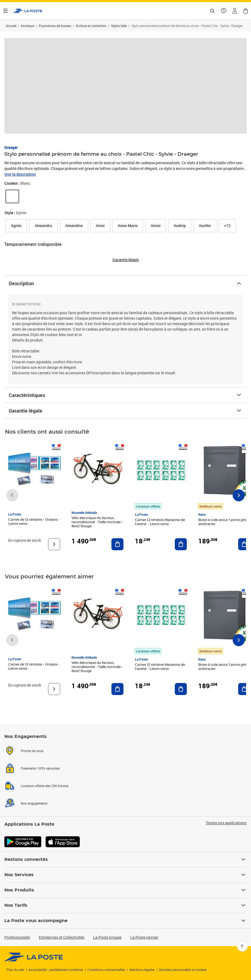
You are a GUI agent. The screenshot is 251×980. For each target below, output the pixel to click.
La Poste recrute (144, 937)
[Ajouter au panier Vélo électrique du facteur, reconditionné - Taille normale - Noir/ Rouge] (117, 544)
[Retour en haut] (242, 946)
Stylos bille (119, 26)
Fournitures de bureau (55, 26)
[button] (235, 11)
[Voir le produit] (54, 544)
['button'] (28, 11)
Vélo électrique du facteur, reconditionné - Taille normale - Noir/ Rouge (97, 522)
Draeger (11, 147)
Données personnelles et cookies (183, 970)
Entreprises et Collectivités (62, 937)
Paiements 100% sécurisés (40, 768)
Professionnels (17, 937)
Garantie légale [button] (126, 260)
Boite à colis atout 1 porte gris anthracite (222, 522)
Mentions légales (142, 970)
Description (126, 283)
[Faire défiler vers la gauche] (12, 495)
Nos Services (126, 875)
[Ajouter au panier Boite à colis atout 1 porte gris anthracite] (244, 544)
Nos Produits (126, 890)
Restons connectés (126, 860)
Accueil (11, 26)
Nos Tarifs (126, 905)
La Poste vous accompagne (126, 921)
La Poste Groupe (107, 937)
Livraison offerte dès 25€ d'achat (45, 786)
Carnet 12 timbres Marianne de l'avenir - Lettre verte (160, 522)
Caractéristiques (126, 395)
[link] (12, 196)
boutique (28, 26)
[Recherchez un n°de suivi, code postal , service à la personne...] (212, 11)
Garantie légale (126, 411)
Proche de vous (32, 751)
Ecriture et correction (91, 26)
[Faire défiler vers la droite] (239, 495)
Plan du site (15, 970)
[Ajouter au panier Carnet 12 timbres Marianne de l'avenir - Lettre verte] (181, 544)
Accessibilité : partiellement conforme (56, 970)
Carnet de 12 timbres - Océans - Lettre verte (34, 522)
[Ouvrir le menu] (5, 11)
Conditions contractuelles (106, 970)
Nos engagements (34, 803)
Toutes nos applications (226, 823)
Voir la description (20, 174)
